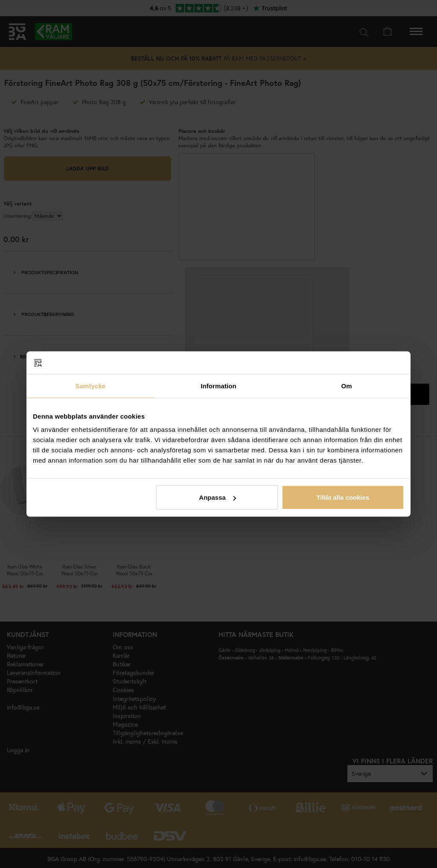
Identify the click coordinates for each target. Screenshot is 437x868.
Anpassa (217, 497)
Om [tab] (346, 386)
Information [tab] (218, 386)
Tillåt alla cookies (343, 497)
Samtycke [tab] (91, 386)
